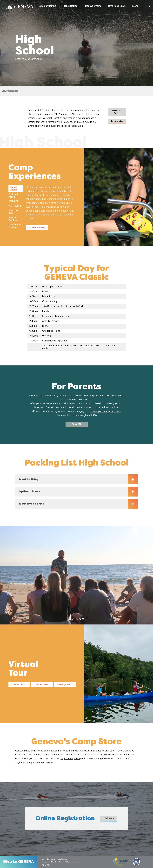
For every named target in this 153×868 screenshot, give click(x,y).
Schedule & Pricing (117, 112)
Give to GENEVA (117, 6)
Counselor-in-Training (15, 226)
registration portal (70, 759)
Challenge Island (65, 685)
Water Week (15, 206)
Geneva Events (93, 6)
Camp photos (117, 121)
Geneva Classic (13, 189)
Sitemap (45, 862)
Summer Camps (47, 6)
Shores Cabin (42, 685)
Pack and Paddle (13, 196)
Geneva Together (13, 219)
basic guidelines (53, 126)
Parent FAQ (76, 424)
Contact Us (63, 859)
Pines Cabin (19, 685)
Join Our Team (49, 859)
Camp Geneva (20, 6)
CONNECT (13, 201)
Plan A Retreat (71, 6)
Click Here (109, 819)
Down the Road (13, 212)
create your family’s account (106, 411)
